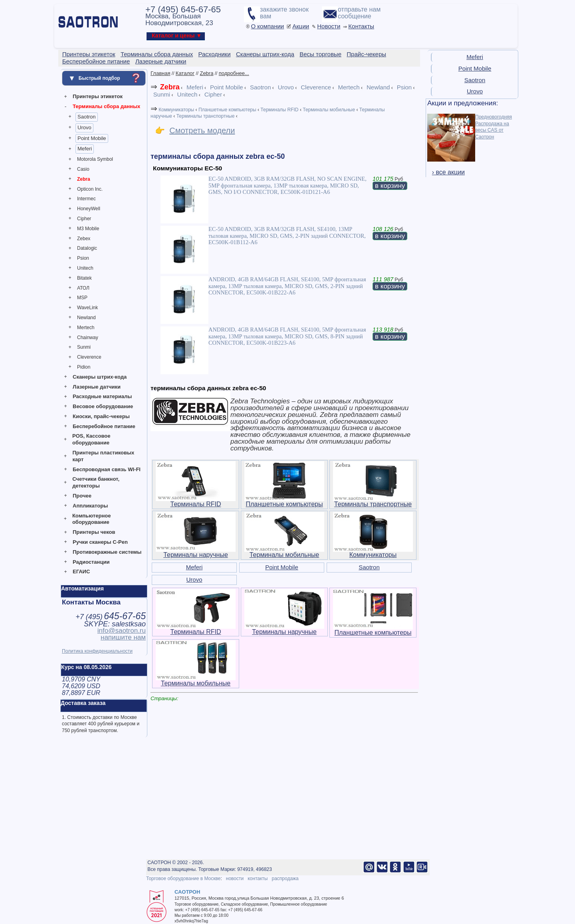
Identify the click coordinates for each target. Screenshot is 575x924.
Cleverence (89, 357)
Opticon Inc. (90, 189)
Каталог (185, 73)
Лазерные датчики (97, 387)
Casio (83, 169)
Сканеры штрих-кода (100, 377)
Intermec (86, 199)
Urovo (84, 127)
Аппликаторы (90, 506)
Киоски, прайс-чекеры (101, 416)
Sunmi (84, 347)
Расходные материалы (102, 396)
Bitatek (84, 278)
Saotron (87, 117)
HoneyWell (89, 209)
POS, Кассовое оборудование (91, 439)
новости (235, 879)
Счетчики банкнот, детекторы (96, 482)
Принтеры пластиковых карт (103, 456)
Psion (83, 258)
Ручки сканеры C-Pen (100, 542)
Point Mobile (92, 138)
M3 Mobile (88, 229)
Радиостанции (91, 562)
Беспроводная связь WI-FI (107, 469)
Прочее (82, 496)
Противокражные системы (107, 552)
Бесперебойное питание (104, 426)
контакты (258, 879)
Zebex (84, 239)
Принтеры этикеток (98, 96)
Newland (86, 318)
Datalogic (87, 248)
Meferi (85, 149)
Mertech (86, 328)
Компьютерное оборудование (92, 519)
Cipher (84, 219)
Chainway (88, 338)
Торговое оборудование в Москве (183, 879)
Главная (160, 73)
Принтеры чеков (94, 532)
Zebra (84, 179)
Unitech (85, 268)
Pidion (84, 367)
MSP (82, 298)
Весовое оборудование (103, 406)
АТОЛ (83, 288)
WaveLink (87, 308)
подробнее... (234, 73)
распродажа (285, 879)
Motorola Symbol (95, 159)
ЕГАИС (81, 572)
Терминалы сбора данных (106, 106)
